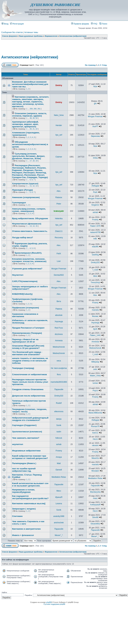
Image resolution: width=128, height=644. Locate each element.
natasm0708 (95, 232)
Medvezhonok (59, 347)
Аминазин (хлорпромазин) (26, 197)
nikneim (95, 445)
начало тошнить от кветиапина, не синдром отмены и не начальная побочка (30, 361)
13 (36, 186)
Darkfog (95, 255)
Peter (59, 204)
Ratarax (59, 197)
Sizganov (95, 205)
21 (34, 129)
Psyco (95, 391)
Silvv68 (95, 517)
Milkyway (95, 362)
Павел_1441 (95, 335)
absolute (59, 315)
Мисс (59, 491)
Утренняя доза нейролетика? (27, 269)
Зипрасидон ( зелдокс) (24, 509)
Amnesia (59, 341)
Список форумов (9, 36)
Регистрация (17, 24)
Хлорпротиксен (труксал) (25, 184)
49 (34, 118)
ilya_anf (59, 135)
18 (34, 161)
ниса (59, 361)
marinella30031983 (59, 382)
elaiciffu (95, 247)
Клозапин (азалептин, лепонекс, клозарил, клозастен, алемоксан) (29, 260)
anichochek (59, 523)
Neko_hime (59, 115)
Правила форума (80, 24)
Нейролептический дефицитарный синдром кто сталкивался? (30, 419)
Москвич (95, 471)
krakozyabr (59, 211)
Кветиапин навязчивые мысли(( (29, 503)
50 (36, 118)
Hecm (95, 439)
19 (36, 161)
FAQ (94, 24)
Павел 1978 (95, 226)
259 (31, 109)
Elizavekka (95, 524)
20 (31, 129)
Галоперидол (19, 203)
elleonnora (59, 412)
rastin (59, 432)
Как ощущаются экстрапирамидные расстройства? (30, 497)
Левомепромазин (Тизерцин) (27, 333)
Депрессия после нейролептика (29, 396)
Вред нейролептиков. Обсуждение (30, 218)
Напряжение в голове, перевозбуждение (24, 491)
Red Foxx (59, 328)
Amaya (59, 457)
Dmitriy (59, 85)
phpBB (49, 602)
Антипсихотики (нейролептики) (73, 36)
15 (36, 226)
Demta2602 (59, 275)
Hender (59, 125)
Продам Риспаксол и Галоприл (28, 328)
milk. (95, 239)
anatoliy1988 (59, 516)
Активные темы (31, 32)
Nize (95, 86)
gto (95, 103)
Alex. (59, 191)
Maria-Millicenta (95, 413)
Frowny (95, 220)
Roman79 (95, 426)
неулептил (18, 444)
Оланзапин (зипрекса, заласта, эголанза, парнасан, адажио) (29, 115)
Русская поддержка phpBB (54, 604)
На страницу (90, 65)
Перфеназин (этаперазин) (25, 308)
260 (35, 109)
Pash (95, 192)
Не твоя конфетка (59, 368)
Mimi (95, 276)
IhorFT (95, 126)
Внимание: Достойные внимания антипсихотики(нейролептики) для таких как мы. (30, 84)
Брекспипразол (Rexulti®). (28, 253)
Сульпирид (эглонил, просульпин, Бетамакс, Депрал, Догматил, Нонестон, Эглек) (29, 156)
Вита (59, 301)
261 (39, 109)
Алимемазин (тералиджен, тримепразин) (26, 134)
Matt (59, 463)
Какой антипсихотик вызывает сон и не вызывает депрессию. (30, 485)
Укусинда (59, 322)
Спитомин (17, 516)
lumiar (95, 383)
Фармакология (51, 36)
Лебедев (95, 186)
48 (31, 118)
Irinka (95, 158)
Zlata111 (59, 231)
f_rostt (95, 270)
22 (36, 129)
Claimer (59, 157)
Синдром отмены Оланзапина (28, 389)
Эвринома (95, 136)
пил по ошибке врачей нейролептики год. (24, 470)
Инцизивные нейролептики (26, 451)
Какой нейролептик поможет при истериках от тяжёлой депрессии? (30, 457)
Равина (59, 309)
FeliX (59, 254)
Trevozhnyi (95, 282)
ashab (95, 212)
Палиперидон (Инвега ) (24, 463)
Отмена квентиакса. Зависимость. (30, 231)
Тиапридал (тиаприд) (23, 368)
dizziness (59, 334)
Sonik (59, 425)
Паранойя (59, 389)
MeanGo (95, 458)
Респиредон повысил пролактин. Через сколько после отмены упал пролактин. (30, 382)
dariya (59, 419)
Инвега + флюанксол (23, 535)
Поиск (103, 24)
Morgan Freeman (95, 116)
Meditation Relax (59, 477)
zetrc (95, 369)
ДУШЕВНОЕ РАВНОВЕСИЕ (55, 5)
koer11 (95, 433)
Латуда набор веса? (23, 237)
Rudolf (59, 403)
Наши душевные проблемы (31, 36)
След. (105, 65)
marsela (95, 310)
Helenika (59, 219)
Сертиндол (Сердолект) (24, 425)
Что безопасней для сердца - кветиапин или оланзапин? (27, 353)
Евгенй (59, 470)
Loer (59, 261)
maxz (95, 498)
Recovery (59, 238)
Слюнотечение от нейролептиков (29, 374)
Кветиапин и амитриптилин (26, 529)
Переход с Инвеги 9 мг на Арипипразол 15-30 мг (25, 341)
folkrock (59, 438)
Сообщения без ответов (12, 32)
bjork (95, 329)
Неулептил (18, 275)
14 (34, 226)
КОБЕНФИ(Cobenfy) (22, 294)
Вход (5, 24)
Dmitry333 (95, 262)
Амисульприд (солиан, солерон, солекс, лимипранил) (29, 210)
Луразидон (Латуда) (22, 190)
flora (59, 375)
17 (31, 161)
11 (31, 186)
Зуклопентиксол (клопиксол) (27, 432)
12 (34, 186)
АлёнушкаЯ (95, 505)
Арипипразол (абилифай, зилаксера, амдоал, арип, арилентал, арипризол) (25, 124)
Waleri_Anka (95, 376)
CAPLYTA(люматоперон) (25, 281)
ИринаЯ (59, 497)
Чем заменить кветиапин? (26, 438)
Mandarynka (95, 492)
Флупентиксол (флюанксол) (27, 224)
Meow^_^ (59, 535)
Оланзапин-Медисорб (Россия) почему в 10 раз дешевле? (28, 347)
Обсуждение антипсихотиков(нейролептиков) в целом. (30, 144)
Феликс (95, 316)
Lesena (59, 504)
